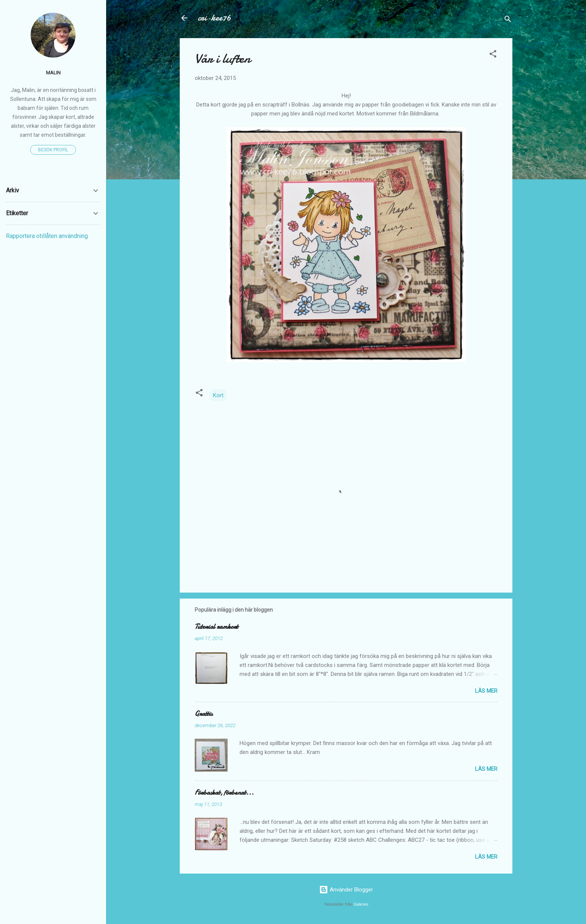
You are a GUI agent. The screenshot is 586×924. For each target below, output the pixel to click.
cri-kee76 (214, 18)
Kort (218, 395)
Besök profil (53, 150)
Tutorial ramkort (216, 627)
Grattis (204, 714)
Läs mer (486, 691)
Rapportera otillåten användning (47, 236)
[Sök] (508, 20)
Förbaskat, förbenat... (224, 793)
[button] (493, 55)
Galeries (361, 904)
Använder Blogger (346, 890)
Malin (53, 72)
